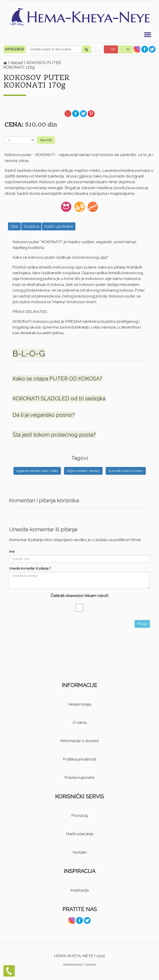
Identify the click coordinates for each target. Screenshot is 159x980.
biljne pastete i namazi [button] (83, 471)
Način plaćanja (80, 834)
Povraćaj (79, 816)
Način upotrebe (59, 226)
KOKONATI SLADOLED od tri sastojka (59, 398)
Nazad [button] (17, 63)
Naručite (46, 140)
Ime (12, 552)
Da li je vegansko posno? (44, 415)
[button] (111, 49)
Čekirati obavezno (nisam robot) (79, 596)
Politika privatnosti (79, 759)
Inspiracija (79, 890)
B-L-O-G (29, 353)
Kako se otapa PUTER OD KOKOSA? (57, 379)
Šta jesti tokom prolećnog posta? (54, 435)
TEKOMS (90, 965)
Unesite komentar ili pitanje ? (30, 568)
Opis (14, 226)
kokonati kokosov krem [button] (126, 471)
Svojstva (31, 226)
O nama (80, 722)
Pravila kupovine (79, 777)
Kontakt (80, 852)
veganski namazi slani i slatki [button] (37, 471)
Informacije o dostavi (79, 741)
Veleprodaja (80, 704)
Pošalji (142, 624)
